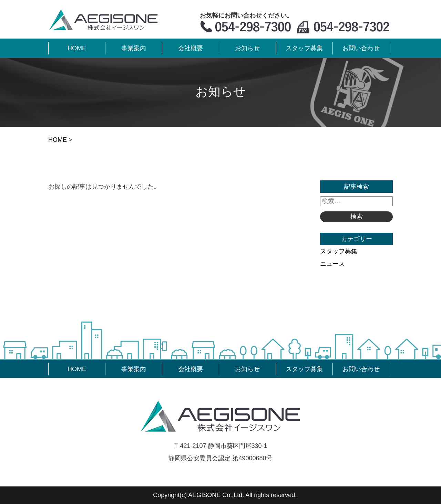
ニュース (332, 264)
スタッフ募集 (339, 251)
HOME (58, 140)
